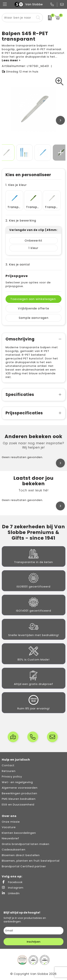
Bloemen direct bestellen (21, 855)
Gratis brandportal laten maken (26, 844)
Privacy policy (12, 776)
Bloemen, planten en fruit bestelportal (31, 861)
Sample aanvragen (34, 318)
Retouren (9, 771)
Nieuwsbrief (10, 838)
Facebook (12, 882)
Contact (8, 765)
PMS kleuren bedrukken (19, 799)
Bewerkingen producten (19, 793)
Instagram (13, 888)
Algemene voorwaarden (20, 788)
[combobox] (18, 18)
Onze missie (11, 822)
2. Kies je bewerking (21, 221)
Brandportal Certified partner (24, 866)
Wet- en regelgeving (17, 782)
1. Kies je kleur (16, 185)
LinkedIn (11, 893)
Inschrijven (34, 942)
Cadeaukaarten (14, 849)
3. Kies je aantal (18, 264)
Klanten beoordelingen (19, 833)
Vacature (9, 827)
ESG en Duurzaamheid (18, 804)
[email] (33, 931)
